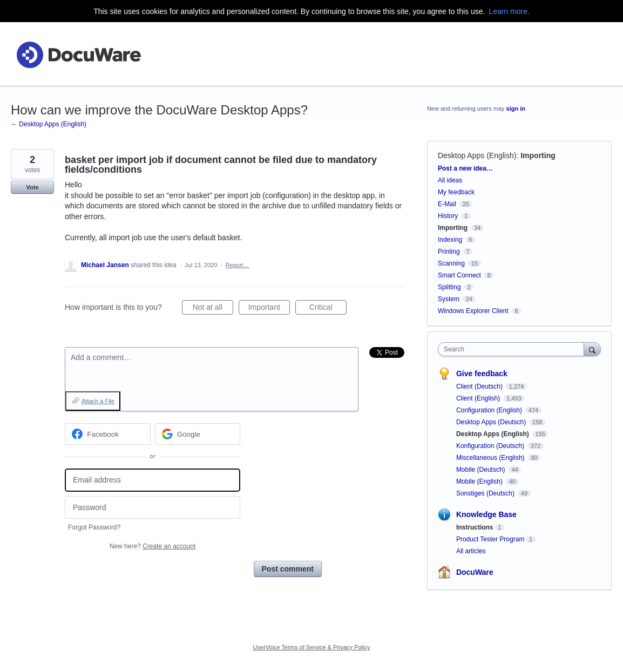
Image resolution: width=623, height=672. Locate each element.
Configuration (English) (490, 410)
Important (269, 309)
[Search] (592, 349)
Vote (32, 187)
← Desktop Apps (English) (49, 124)
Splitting (449, 287)
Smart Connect (459, 275)
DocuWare (475, 572)
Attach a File (98, 401)
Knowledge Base (486, 514)
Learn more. (509, 11)
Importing (538, 155)
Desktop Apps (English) (477, 155)
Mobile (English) (480, 481)
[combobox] (514, 349)
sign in (516, 108)
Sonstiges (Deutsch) (486, 493)
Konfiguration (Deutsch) (491, 446)
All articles (471, 551)
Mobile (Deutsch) (482, 470)
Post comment (288, 569)
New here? (153, 546)
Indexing (450, 240)
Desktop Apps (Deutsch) (492, 422)
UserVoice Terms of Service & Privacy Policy (312, 647)
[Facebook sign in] (108, 434)
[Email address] (153, 480)
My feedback (456, 192)
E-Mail (447, 204)
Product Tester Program (490, 539)
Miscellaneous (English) (491, 458)
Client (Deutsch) (480, 386)
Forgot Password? (94, 527)
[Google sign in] (198, 434)
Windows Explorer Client (473, 311)
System (449, 299)
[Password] (153, 508)
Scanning (451, 263)
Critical (328, 309)
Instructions (475, 527)
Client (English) (479, 398)
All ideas (450, 180)
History (448, 216)
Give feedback (482, 374)
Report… (238, 265)
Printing (449, 252)
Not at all (213, 309)
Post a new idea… (465, 168)
